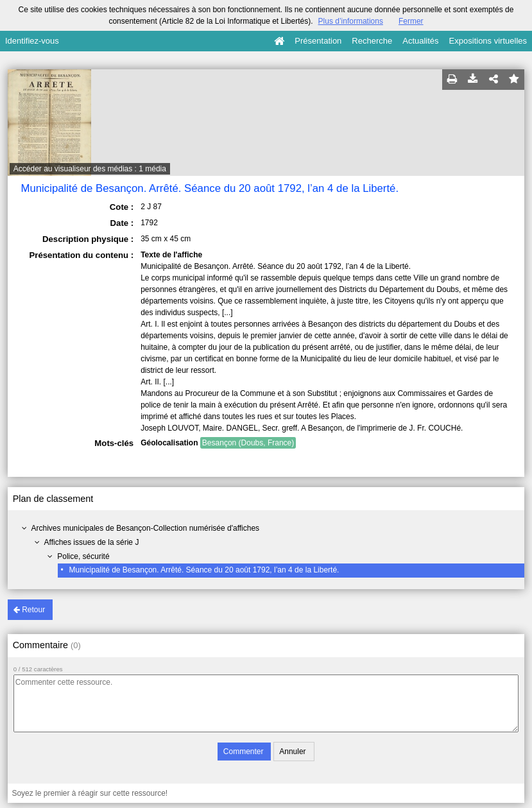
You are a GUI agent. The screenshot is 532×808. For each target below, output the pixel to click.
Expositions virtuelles (488, 41)
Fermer (411, 21)
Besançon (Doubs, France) (248, 443)
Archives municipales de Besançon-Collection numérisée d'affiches (146, 528)
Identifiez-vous (32, 41)
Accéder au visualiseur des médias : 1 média (90, 169)
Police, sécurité (83, 556)
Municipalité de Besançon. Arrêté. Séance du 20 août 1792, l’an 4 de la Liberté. (204, 570)
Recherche (372, 41)
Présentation (318, 41)
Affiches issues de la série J (92, 542)
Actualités (420, 41)
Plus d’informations (351, 21)
